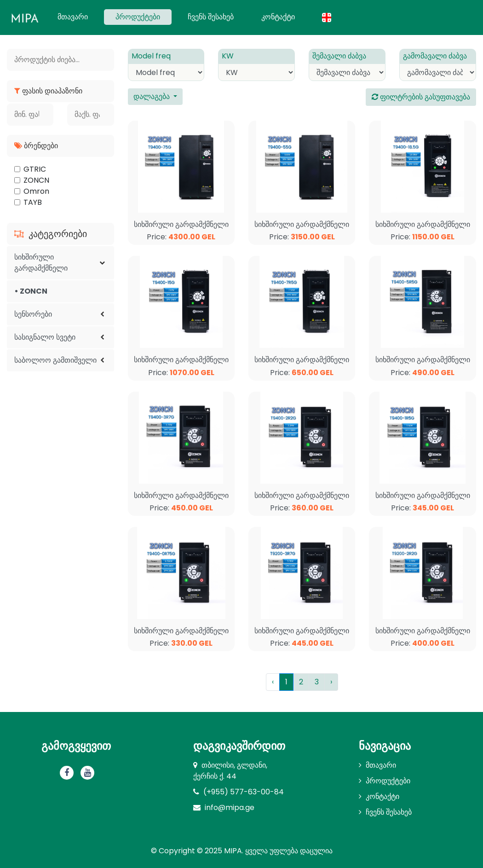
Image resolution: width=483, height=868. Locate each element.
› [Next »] (331, 682)
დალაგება (152, 96)
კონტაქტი (278, 17)
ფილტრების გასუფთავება (421, 97)
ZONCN (36, 180)
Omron (36, 191)
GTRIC (35, 169)
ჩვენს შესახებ (211, 17)
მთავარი (78, 17)
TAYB (33, 202)
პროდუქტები (138, 17)
